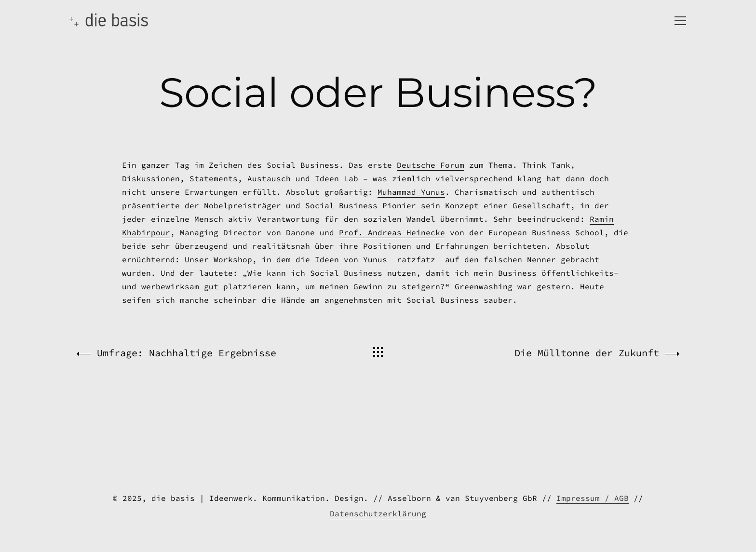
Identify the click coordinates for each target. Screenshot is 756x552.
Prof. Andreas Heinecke (392, 302)
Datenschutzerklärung (378, 513)
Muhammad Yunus (411, 261)
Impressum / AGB (593, 498)
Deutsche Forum (431, 234)
